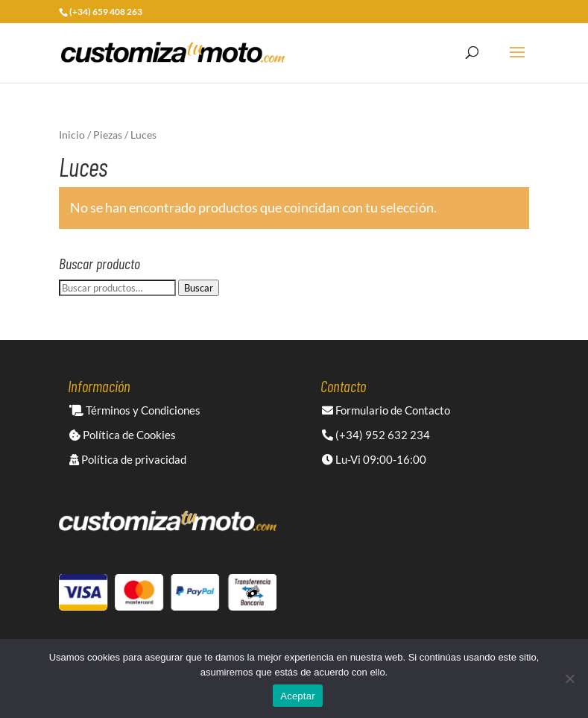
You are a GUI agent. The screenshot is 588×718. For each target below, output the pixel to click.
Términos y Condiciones (135, 410)
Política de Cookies (123, 435)
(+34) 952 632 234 (376, 435)
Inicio (72, 135)
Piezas (108, 135)
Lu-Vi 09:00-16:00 (374, 459)
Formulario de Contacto (386, 410)
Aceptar (298, 696)
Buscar (199, 288)
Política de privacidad (128, 459)
